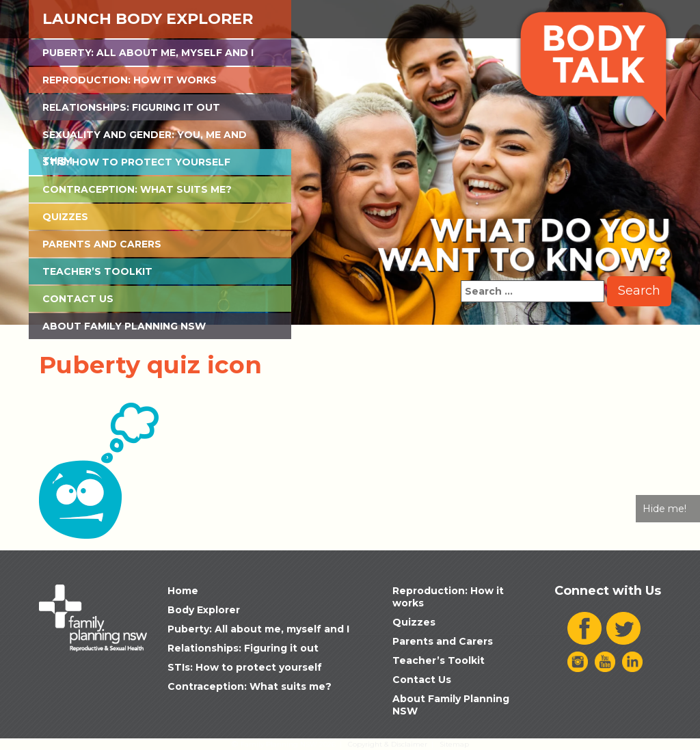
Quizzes (65, 217)
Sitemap (454, 744)
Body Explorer (204, 610)
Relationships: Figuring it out (131, 107)
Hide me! (664, 509)
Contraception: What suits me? (137, 189)
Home (183, 591)
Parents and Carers (102, 244)
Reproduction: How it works (130, 80)
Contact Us (78, 299)
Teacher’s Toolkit (97, 271)
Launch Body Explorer (148, 19)
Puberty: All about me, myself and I (148, 53)
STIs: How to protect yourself (136, 162)
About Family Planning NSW (124, 326)
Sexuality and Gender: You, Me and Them (145, 138)
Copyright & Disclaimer (388, 744)
